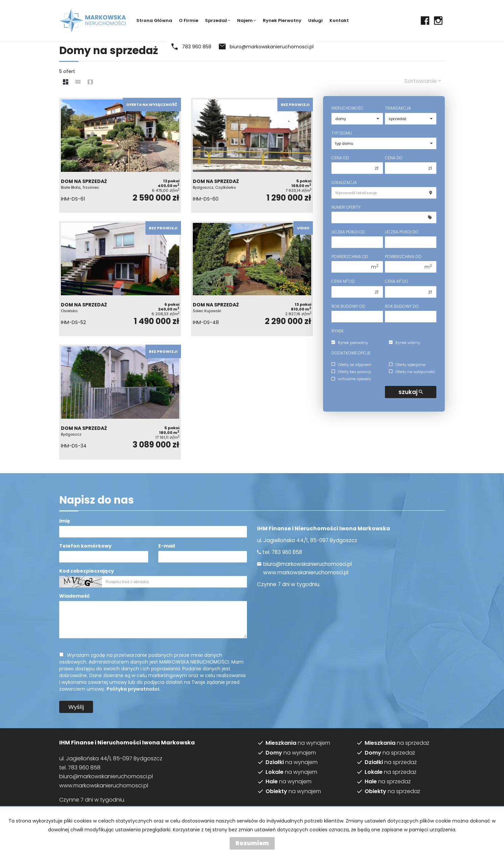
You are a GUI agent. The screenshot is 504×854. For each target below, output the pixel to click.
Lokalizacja (344, 182)
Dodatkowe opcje (351, 353)
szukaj (411, 392)
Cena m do (397, 281)
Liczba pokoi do (402, 232)
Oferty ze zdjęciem (351, 365)
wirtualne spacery (351, 379)
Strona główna (154, 20)
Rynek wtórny (405, 343)
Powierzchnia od (350, 257)
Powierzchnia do (403, 257)
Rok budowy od (348, 306)
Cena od (340, 158)
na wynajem (298, 743)
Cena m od (343, 281)
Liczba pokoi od (348, 232)
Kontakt (339, 20)
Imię (65, 521)
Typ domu (342, 133)
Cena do (394, 158)
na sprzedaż (397, 743)
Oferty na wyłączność (412, 372)
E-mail (167, 546)
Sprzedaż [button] (218, 20)
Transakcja (398, 108)
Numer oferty (346, 207)
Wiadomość (74, 596)
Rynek (338, 331)
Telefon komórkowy (85, 546)
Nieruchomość (347, 108)
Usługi (315, 20)
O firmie (189, 20)
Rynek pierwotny (282, 20)
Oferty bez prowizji (351, 372)
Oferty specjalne (407, 365)
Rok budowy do (402, 306)
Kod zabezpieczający (87, 571)
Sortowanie (423, 81)
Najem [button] (247, 20)
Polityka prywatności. (134, 689)
